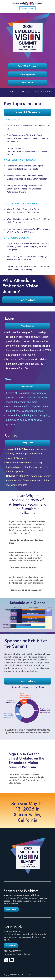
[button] (11, 909)
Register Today (28, 8)
